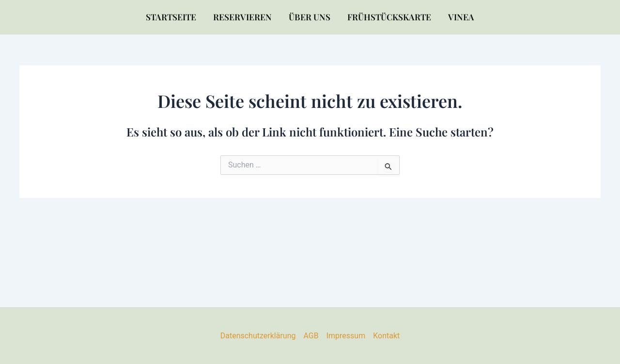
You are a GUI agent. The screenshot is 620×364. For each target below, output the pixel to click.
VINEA (461, 17)
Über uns (310, 17)
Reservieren (242, 17)
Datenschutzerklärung (258, 336)
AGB (311, 336)
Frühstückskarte (389, 17)
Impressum (346, 336)
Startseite (171, 17)
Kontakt (386, 336)
